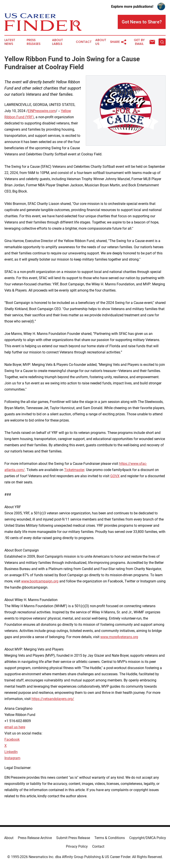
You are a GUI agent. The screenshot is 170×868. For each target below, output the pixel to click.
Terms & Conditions (110, 838)
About (9, 838)
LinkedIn (11, 752)
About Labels (58, 42)
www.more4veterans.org (119, 637)
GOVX (115, 476)
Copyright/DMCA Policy (148, 838)
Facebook (12, 739)
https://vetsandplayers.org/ (53, 699)
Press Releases (34, 42)
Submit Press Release (73, 838)
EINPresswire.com (42, 111)
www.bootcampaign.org (40, 581)
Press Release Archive (35, 838)
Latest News (10, 42)
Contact (84, 42)
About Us (101, 42)
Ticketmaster (74, 470)
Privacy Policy (77, 846)
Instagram (12, 758)
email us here (15, 727)
